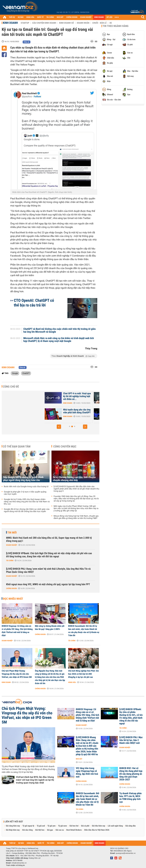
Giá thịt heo (40, 830)
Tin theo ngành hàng (116, 26)
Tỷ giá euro (62, 826)
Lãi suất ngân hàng (115, 826)
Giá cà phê (85, 826)
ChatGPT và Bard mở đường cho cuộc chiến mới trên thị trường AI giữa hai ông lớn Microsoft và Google (60, 330)
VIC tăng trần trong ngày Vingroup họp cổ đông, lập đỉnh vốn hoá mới (87, 773)
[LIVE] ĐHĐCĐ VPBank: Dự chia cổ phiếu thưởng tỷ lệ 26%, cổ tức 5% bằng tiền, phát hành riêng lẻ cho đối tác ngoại (131, 716)
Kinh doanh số (67, 23)
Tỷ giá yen (52, 826)
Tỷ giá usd (41, 826)
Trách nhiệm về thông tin (15, 865)
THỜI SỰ (12, 17)
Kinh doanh (10, 23)
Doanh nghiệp (12, 545)
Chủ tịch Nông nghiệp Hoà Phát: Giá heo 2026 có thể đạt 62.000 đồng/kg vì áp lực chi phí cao (83, 674)
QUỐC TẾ (40, 17)
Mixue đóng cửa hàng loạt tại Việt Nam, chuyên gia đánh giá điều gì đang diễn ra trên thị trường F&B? (76, 517)
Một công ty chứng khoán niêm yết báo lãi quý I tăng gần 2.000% (50, 628)
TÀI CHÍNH (50, 17)
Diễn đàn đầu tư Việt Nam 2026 (97, 830)
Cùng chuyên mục (65, 446)
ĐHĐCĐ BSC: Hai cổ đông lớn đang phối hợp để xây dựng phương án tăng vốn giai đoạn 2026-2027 (131, 774)
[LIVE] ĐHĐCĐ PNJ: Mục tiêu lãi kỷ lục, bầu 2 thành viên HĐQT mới (131, 740)
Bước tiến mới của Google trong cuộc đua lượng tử (26, 487)
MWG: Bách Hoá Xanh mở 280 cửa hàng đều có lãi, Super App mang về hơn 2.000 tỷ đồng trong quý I (49, 539)
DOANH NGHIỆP (86, 17)
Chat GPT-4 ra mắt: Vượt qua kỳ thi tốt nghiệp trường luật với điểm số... (94, 396)
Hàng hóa (72, 682)
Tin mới (12, 533)
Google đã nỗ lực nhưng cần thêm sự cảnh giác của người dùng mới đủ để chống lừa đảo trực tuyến (27, 510)
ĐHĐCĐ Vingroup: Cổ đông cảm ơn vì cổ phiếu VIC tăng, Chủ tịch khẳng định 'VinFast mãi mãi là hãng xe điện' (17, 631)
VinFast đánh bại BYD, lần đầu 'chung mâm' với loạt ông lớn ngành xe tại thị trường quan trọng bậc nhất (35, 780)
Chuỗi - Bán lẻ (99, 23)
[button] (59, 427)
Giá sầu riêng (27, 830)
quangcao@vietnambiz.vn (126, 853)
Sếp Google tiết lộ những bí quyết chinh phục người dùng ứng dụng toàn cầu (23, 479)
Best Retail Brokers (74, 830)
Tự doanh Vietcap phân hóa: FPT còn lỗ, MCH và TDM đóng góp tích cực (130, 798)
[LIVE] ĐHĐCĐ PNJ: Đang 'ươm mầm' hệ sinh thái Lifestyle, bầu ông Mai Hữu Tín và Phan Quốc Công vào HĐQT (48, 570)
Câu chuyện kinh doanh (44, 23)
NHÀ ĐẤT (60, 17)
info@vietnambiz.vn (19, 863)
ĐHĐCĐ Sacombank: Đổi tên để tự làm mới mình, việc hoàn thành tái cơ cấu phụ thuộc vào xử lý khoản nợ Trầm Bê (84, 631)
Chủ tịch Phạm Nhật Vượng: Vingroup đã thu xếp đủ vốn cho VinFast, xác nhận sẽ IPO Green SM (17, 674)
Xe (111, 23)
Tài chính (10, 561)
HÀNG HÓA (30, 17)
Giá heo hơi (74, 826)
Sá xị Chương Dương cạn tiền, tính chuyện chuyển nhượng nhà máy (74, 479)
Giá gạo (50, 830)
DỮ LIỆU (109, 17)
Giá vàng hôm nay (13, 826)
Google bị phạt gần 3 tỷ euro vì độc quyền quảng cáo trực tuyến (25, 493)
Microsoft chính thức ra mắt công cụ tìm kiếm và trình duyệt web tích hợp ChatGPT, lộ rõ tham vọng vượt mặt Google (59, 340)
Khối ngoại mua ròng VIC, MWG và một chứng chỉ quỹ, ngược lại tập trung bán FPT (48, 584)
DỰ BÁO (21, 17)
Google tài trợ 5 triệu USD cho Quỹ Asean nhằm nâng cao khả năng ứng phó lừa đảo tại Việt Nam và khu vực (27, 502)
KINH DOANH (99, 17)
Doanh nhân (83, 23)
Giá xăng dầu (130, 826)
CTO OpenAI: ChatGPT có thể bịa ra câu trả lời (34, 303)
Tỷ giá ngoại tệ (28, 826)
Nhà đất (79, 759)
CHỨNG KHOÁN (72, 17)
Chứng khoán (11, 588)
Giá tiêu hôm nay (99, 826)
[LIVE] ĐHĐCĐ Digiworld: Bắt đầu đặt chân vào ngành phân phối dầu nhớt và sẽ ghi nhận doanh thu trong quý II (76, 489)
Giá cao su (60, 830)
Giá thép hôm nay (13, 830)
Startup (25, 23)
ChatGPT (26, 373)
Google (15, 373)
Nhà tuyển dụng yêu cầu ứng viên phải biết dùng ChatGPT (94, 411)
